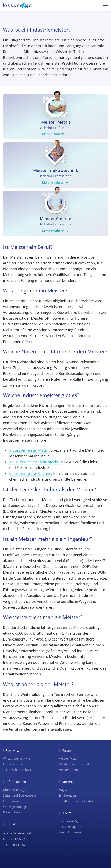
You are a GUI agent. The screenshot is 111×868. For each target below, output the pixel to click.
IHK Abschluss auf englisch (77, 801)
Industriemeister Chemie (30, 473)
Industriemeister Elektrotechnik (36, 462)
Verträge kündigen (16, 807)
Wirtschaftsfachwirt (16, 758)
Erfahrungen (67, 795)
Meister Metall (68, 758)
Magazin (64, 790)
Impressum (11, 801)
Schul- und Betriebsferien (21, 795)
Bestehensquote (70, 827)
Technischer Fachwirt (18, 770)
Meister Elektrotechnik (74, 764)
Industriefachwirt (15, 764)
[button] (105, 6)
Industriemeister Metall (29, 450)
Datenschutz (12, 812)
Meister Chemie (69, 770)
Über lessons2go (15, 790)
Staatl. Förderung (71, 832)
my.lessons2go (69, 821)
